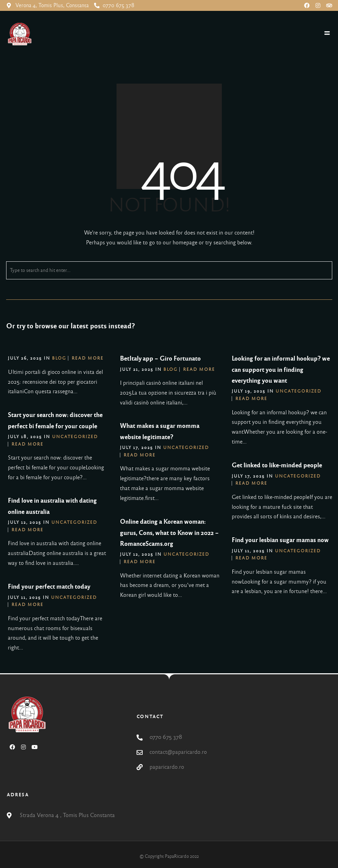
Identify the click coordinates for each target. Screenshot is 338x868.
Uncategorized (298, 391)
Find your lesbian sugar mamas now (280, 540)
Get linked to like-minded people (277, 465)
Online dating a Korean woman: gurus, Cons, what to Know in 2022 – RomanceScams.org (169, 533)
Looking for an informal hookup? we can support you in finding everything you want (281, 370)
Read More (88, 358)
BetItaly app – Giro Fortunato (160, 359)
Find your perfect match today (49, 587)
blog (59, 358)
